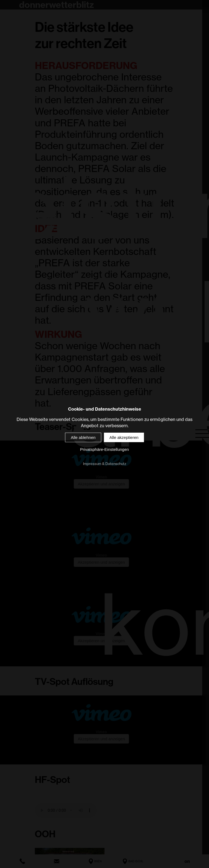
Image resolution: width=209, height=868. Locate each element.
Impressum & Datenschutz (105, 464)
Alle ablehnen (83, 438)
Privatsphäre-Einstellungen (104, 450)
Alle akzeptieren (124, 438)
